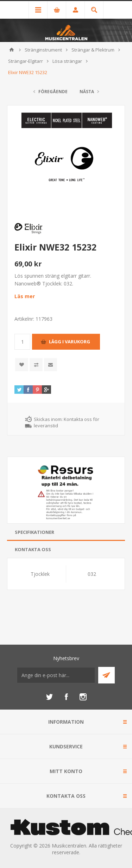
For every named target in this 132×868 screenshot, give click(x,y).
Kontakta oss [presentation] (33, 549)
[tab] (66, 532)
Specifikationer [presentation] (34, 532)
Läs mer (25, 296)
